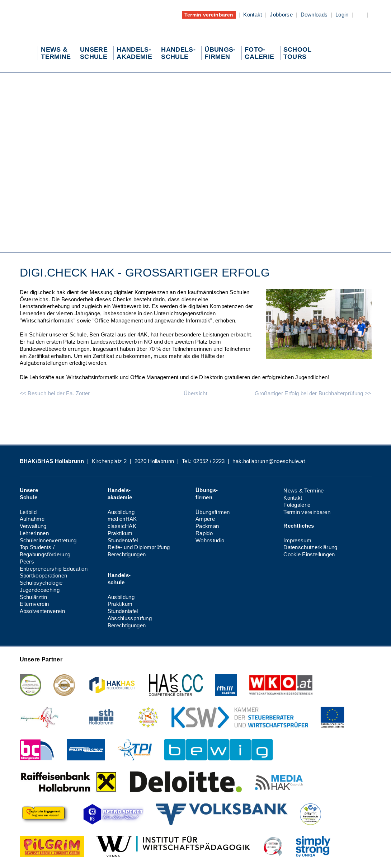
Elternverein (34, 604)
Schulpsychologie (41, 583)
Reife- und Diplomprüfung (139, 547)
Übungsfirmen (213, 512)
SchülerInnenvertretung (48, 540)
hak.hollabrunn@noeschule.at (269, 461)
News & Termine (303, 490)
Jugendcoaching (40, 590)
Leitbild (28, 512)
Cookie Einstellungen (309, 554)
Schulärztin (34, 597)
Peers (27, 562)
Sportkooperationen (44, 575)
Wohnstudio (210, 540)
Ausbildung (121, 512)
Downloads (314, 15)
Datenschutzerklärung (310, 547)
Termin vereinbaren (209, 15)
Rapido (204, 533)
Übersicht (195, 393)
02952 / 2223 (209, 461)
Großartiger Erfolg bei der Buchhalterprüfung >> (313, 393)
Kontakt (253, 15)
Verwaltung (33, 526)
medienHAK (122, 519)
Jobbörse (281, 15)
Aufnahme (32, 519)
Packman (207, 526)
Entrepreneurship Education (54, 569)
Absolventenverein (42, 611)
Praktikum (120, 533)
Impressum (297, 540)
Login (342, 15)
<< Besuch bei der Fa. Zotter (55, 393)
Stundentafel (123, 540)
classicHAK (122, 526)
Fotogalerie (297, 505)
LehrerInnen (34, 533)
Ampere (205, 519)
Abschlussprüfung (130, 618)
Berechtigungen (127, 554)
